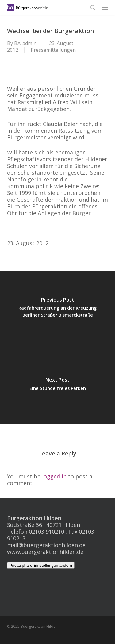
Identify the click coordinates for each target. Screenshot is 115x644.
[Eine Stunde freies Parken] (57, 386)
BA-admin (25, 43)
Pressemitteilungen (53, 50)
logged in (54, 476)
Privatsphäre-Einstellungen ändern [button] (41, 565)
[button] (105, 7)
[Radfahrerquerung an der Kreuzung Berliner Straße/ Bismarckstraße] (57, 309)
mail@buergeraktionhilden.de (46, 545)
